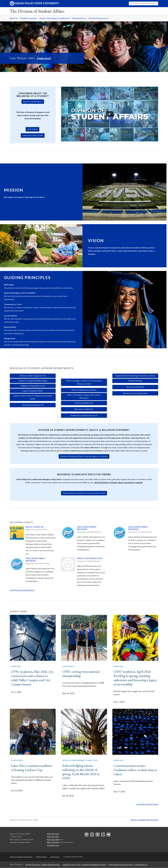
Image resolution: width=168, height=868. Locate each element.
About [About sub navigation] (14, 18)
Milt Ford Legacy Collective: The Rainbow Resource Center (84, 382)
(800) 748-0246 (53, 842)
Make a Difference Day (90, 558)
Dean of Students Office (33, 391)
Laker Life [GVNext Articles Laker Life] (16, 666)
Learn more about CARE (33, 135)
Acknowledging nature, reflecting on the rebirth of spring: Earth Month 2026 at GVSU (81, 772)
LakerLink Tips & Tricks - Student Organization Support (84, 865)
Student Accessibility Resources (84, 415)
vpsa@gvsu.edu (53, 845)
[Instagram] (92, 834)
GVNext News (18, 611)
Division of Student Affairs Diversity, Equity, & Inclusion (84, 456)
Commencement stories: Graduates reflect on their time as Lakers (135, 770)
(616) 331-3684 (53, 840)
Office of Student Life (84, 403)
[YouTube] (109, 834)
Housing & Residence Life (33, 405)
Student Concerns (28, 18)
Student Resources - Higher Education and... (43, 865)
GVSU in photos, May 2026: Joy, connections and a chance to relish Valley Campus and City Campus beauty (32, 678)
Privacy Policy (41, 857)
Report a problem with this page (145, 820)
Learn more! (44, 58)
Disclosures (55, 857)
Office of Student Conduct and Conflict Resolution (84, 397)
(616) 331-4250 (53, 834)
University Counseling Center (135, 393)
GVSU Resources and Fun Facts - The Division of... (128, 865)
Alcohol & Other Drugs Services (33, 376)
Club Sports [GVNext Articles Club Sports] (68, 666)
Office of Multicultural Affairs (84, 390)
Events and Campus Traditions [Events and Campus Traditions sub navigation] (55, 18)
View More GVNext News (147, 804)
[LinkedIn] (98, 834)
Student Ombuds (135, 381)
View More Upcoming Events (22, 590)
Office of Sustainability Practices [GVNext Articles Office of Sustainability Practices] (80, 760)
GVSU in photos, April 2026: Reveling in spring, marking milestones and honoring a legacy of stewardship (135, 678)
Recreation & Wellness (84, 409)
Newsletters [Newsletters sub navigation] (79, 18)
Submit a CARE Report (33, 102)
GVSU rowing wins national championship (81, 674)
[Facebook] (87, 834)
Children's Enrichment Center (33, 386)
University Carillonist (135, 387)
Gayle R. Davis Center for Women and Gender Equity (33, 397)
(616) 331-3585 (53, 837)
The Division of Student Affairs (37, 11)
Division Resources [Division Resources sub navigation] (98, 18)
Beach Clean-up (35, 527)
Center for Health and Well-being (33, 381)
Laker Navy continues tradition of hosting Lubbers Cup (31, 768)
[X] (103, 834)
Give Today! (33, 129)
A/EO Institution (21, 857)
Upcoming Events (21, 522)
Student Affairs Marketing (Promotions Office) (135, 376)
